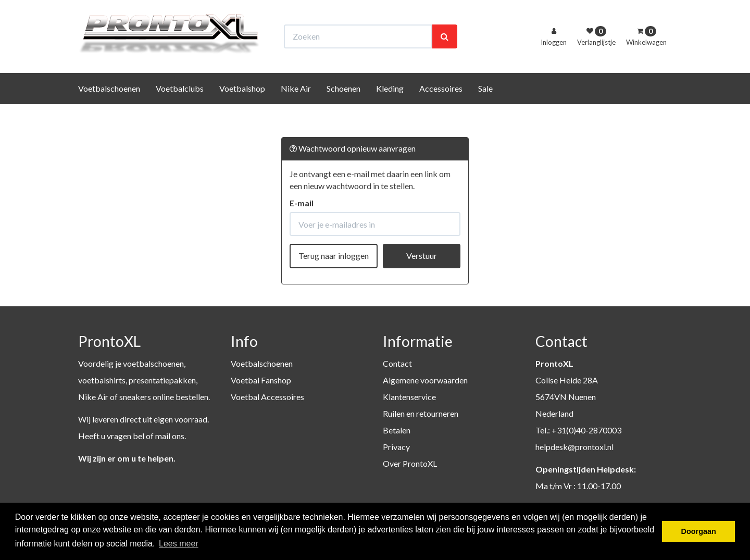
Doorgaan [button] (699, 531)
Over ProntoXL (410, 463)
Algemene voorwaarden (425, 380)
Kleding (390, 108)
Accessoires (441, 108)
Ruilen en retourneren (421, 413)
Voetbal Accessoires (267, 397)
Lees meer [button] (179, 544)
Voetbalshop (242, 108)
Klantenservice (409, 397)
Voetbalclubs (180, 108)
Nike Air (296, 108)
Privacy (396, 447)
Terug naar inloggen (334, 256)
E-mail (302, 203)
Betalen (397, 430)
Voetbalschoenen (109, 108)
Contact (397, 363)
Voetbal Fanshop (261, 380)
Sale (485, 108)
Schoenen (343, 108)
